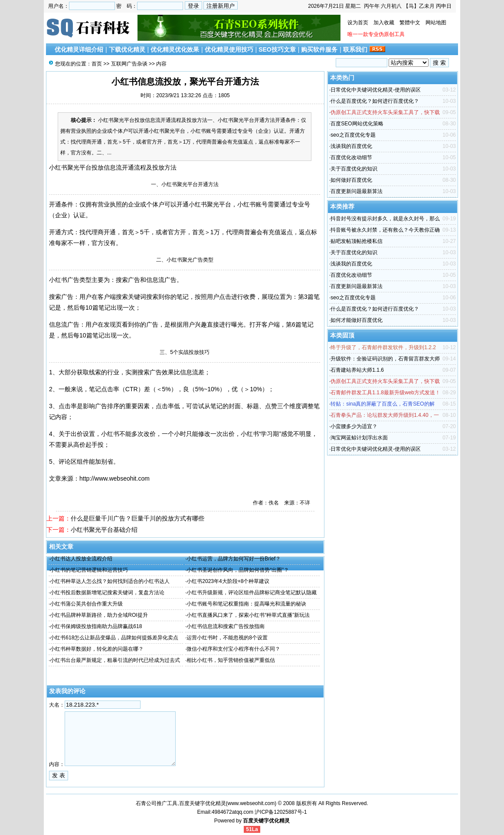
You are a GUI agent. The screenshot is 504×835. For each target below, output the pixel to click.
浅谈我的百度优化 (351, 146)
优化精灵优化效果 (175, 49)
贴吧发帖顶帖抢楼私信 (357, 241)
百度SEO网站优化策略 (357, 124)
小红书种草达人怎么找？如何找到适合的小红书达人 (110, 581)
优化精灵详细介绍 (79, 49)
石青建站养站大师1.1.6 (357, 370)
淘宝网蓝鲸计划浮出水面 (359, 438)
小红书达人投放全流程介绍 (81, 559)
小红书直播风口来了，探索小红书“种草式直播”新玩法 (248, 615)
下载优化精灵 (127, 49)
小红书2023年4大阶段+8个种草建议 (228, 581)
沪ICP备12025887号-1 (281, 812)
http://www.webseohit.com (115, 478)
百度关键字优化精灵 (266, 821)
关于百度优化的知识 (354, 169)
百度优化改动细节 (351, 157)
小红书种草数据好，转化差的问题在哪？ (97, 649)
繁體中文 (410, 23)
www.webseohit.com (251, 803)
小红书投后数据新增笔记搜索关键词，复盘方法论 (107, 593)
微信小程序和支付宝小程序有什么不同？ (233, 649)
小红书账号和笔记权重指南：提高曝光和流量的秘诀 (246, 604)
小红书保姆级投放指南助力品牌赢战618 (96, 626)
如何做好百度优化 (351, 180)
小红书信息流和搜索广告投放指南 (226, 626)
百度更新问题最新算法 (357, 191)
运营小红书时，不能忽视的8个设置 (227, 638)
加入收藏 (384, 23)
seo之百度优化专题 (353, 135)
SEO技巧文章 (277, 49)
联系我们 (355, 49)
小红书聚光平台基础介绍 (104, 530)
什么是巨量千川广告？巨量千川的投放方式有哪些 (137, 518)
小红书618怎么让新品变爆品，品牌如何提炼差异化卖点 (114, 638)
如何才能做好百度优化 (357, 320)
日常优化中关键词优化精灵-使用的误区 (376, 90)
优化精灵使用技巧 (229, 49)
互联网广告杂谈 (129, 64)
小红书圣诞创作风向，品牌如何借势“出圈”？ (238, 570)
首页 (97, 64)
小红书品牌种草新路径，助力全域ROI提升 (99, 615)
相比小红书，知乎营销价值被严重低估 (231, 660)
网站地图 (436, 23)
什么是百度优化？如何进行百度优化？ (375, 101)
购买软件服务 (319, 49)
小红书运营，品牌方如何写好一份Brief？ (234, 559)
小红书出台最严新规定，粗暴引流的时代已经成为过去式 (115, 660)
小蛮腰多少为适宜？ (354, 426)
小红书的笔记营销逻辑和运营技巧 (89, 570)
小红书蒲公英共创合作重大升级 (86, 604)
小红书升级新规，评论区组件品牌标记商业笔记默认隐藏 (252, 593)
